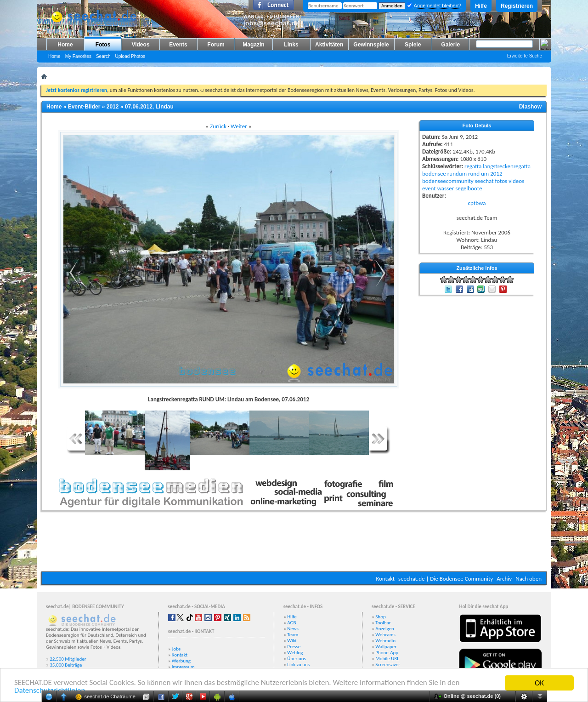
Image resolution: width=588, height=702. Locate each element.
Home (65, 45)
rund (474, 174)
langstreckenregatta (507, 166)
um (485, 174)
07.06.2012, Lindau (149, 107)
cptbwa (477, 203)
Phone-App (387, 653)
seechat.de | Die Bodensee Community (446, 579)
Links (291, 45)
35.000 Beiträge (66, 665)
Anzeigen (385, 629)
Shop (380, 617)
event (429, 188)
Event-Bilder (84, 107)
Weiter (239, 126)
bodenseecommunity (448, 181)
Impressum (183, 667)
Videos (140, 45)
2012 (113, 107)
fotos (501, 181)
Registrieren (517, 6)
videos (516, 181)
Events (178, 45)
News (293, 629)
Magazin (253, 45)
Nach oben (529, 579)
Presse (294, 647)
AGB (291, 623)
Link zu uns (298, 665)
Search (103, 56)
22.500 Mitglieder (68, 659)
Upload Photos (130, 56)
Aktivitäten (329, 45)
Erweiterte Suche (525, 56)
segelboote (469, 188)
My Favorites (78, 56)
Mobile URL (387, 659)
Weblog (295, 653)
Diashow (530, 107)
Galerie (450, 45)
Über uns (297, 659)
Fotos (103, 45)
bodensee (434, 174)
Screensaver (388, 665)
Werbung (181, 661)
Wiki (292, 641)
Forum (216, 45)
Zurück (218, 126)
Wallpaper (386, 647)
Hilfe (481, 6)
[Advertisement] (294, 544)
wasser (446, 188)
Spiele (413, 45)
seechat (484, 181)
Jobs (176, 649)
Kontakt (385, 579)
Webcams (385, 635)
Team (293, 635)
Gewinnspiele (371, 45)
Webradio (385, 641)
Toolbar (383, 623)
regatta (473, 166)
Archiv (504, 579)
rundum (457, 174)
